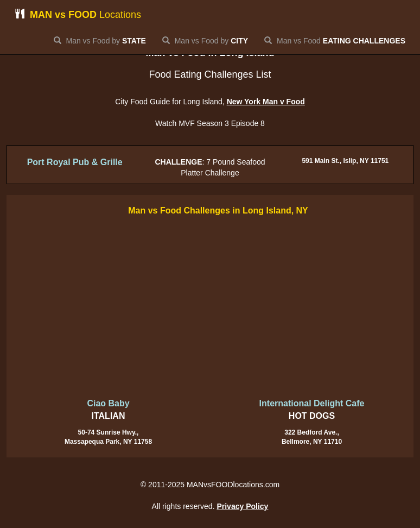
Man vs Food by (100, 41)
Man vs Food (335, 41)
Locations (78, 14)
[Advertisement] (210, 308)
